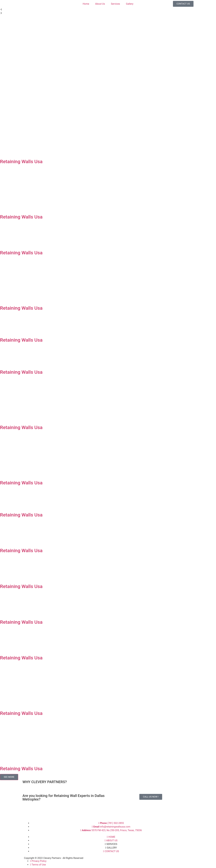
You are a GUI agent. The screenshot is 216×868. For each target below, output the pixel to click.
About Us (100, 4)
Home (86, 4)
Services (115, 4)
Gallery (130, 4)
